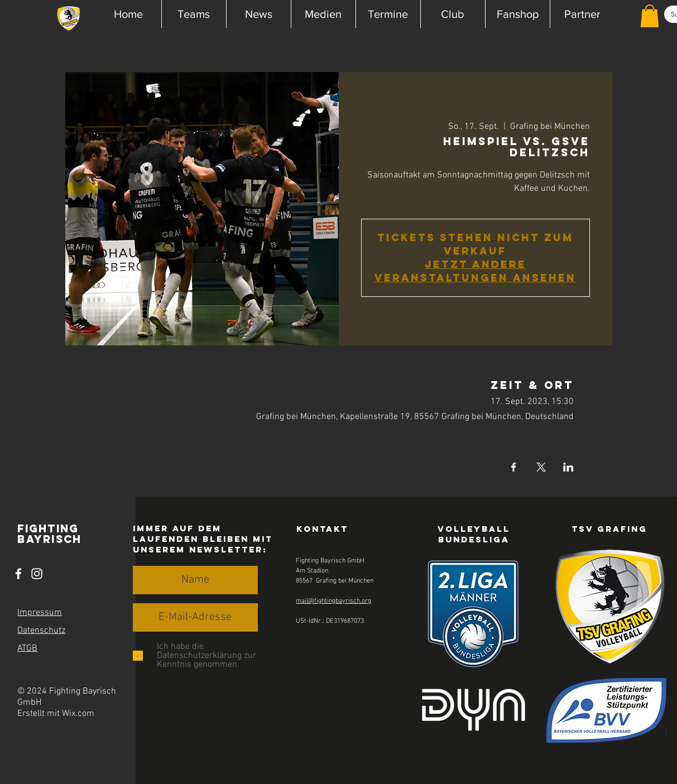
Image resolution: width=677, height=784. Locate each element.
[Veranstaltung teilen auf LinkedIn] (568, 467)
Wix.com (78, 714)
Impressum (40, 613)
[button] (194, 14)
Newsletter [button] (226, 549)
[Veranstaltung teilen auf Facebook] (514, 467)
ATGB (27, 648)
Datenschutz (41, 631)
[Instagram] (37, 574)
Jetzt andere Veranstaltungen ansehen (475, 271)
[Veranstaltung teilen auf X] (541, 467)
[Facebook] (18, 574)
